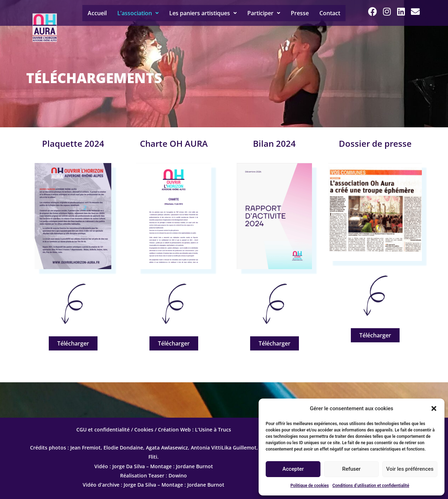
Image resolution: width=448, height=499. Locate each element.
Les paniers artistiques (203, 13)
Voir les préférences (410, 469)
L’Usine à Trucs (213, 430)
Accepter (293, 469)
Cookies (144, 430)
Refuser (351, 469)
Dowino (178, 475)
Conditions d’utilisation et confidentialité (371, 486)
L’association (138, 13)
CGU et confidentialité (103, 430)
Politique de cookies (310, 486)
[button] (434, 408)
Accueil (97, 13)
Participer (264, 13)
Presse (300, 13)
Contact (330, 13)
